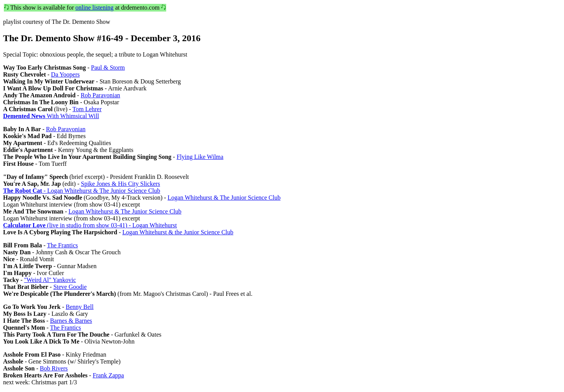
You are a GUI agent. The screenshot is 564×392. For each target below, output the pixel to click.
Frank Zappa (108, 375)
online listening (94, 8)
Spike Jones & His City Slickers (120, 184)
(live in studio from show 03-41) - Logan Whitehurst (90, 225)
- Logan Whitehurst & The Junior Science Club (82, 191)
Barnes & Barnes (71, 321)
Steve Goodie (70, 287)
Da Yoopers (66, 74)
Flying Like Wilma (200, 157)
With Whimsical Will (51, 116)
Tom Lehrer (87, 109)
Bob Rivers (54, 368)
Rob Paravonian (101, 95)
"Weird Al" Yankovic (50, 280)
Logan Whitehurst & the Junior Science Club (178, 232)
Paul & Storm (108, 68)
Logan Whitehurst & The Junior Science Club (224, 198)
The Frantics (62, 245)
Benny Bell (80, 307)
